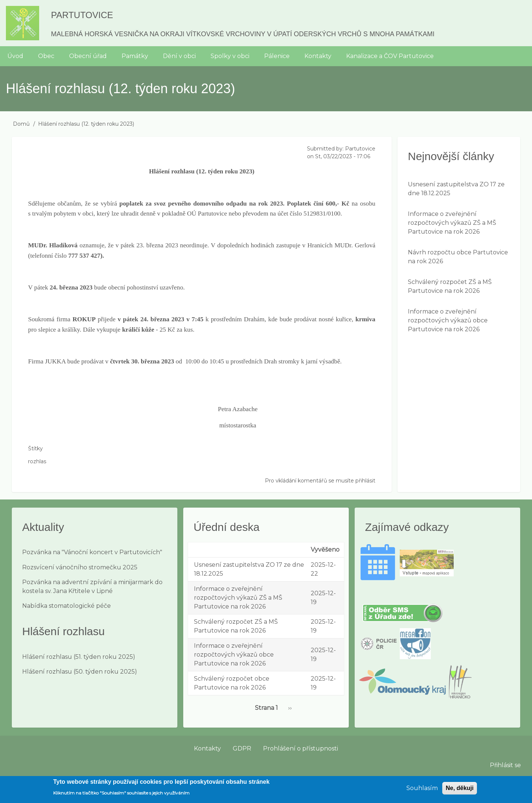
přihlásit (365, 481)
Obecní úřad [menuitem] (88, 56)
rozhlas (37, 461)
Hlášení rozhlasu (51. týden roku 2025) (79, 657)
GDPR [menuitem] (242, 748)
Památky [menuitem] (135, 56)
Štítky (35, 448)
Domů (21, 124)
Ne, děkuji (460, 791)
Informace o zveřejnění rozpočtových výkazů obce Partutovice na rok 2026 (448, 320)
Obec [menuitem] (46, 56)
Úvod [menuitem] (15, 56)
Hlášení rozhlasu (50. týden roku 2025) (80, 672)
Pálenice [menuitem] (277, 56)
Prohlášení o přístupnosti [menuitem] (301, 748)
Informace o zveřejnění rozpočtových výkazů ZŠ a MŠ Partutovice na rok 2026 (452, 223)
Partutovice (82, 15)
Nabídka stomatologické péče (66, 606)
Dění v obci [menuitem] (179, 56)
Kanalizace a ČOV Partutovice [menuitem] (390, 56)
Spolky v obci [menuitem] (230, 56)
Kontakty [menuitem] (318, 56)
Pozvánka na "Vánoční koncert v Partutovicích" (92, 552)
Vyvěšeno (325, 550)
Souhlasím (422, 791)
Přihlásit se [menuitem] (505, 765)
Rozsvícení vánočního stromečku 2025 (80, 567)
